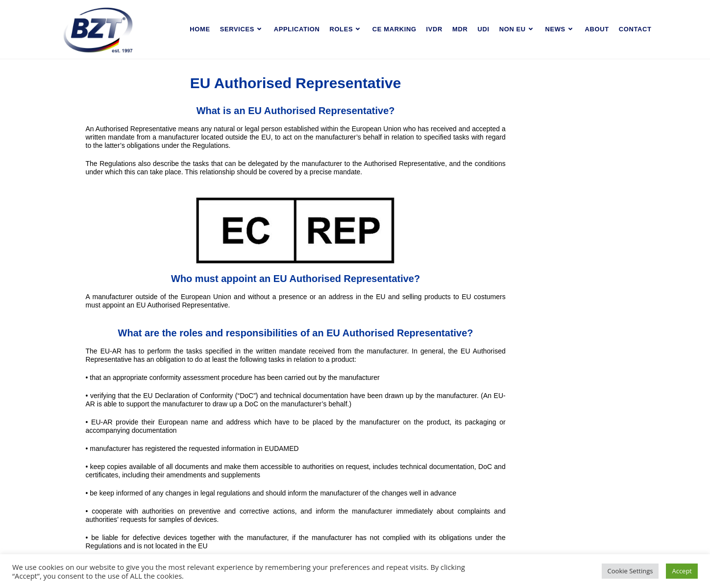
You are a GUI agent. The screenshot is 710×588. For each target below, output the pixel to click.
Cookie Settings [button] (630, 571)
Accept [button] (682, 571)
